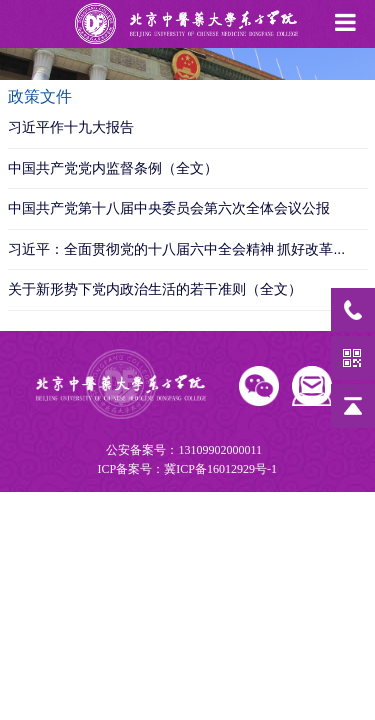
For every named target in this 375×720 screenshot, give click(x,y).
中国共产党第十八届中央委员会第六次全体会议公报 (169, 208)
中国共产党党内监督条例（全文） (113, 168)
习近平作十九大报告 (71, 127)
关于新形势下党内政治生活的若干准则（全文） (155, 289)
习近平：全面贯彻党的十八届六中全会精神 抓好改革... (177, 249)
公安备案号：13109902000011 (186, 461)
